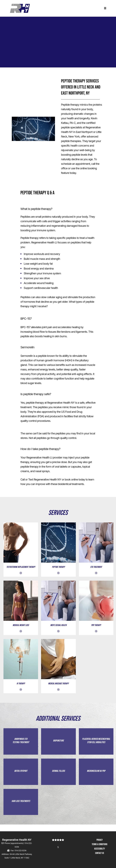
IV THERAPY (21, 684)
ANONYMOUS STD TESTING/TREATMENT (21, 742)
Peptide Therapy (58, 567)
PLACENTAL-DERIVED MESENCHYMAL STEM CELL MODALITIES (96, 742)
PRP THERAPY (96, 625)
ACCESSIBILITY (99, 849)
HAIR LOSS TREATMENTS (21, 808)
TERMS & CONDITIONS (100, 844)
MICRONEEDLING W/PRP (96, 776)
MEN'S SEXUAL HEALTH (58, 625)
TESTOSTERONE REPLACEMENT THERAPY (21, 567)
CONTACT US (100, 853)
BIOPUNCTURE (58, 742)
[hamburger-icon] (105, 8)
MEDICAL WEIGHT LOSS (21, 625)
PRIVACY (100, 840)
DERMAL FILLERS (58, 776)
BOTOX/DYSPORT (21, 776)
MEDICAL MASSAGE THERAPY (58, 684)
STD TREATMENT (96, 567)
